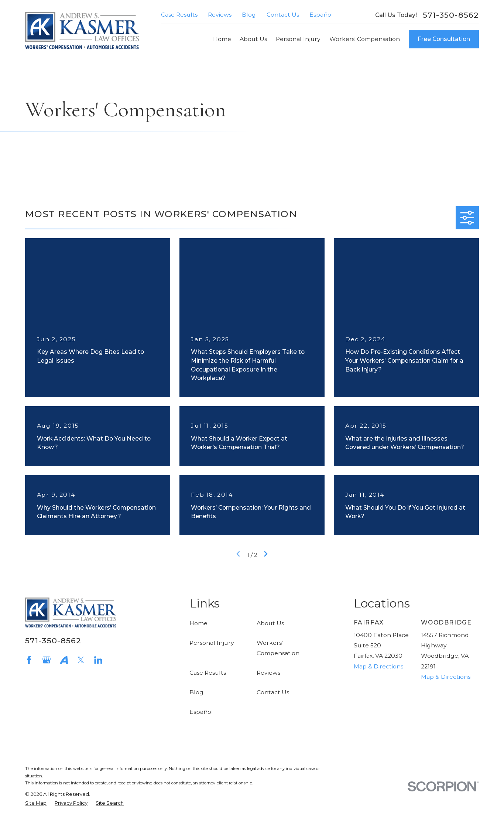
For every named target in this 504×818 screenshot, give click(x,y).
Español (321, 15)
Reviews (220, 15)
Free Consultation (444, 39)
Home (198, 623)
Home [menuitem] (222, 39)
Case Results (179, 15)
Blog (249, 15)
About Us (270, 623)
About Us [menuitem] (253, 39)
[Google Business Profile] (47, 660)
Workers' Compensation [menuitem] (365, 39)
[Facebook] (29, 660)
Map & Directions (378, 666)
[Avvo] (64, 660)
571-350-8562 (451, 15)
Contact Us (283, 15)
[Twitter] (81, 660)
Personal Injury (212, 643)
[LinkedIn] (98, 660)
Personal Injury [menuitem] (298, 39)
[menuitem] (36, 803)
